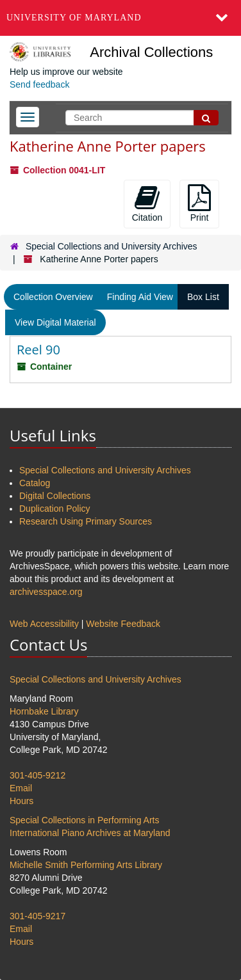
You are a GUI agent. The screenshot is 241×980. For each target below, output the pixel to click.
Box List (203, 297)
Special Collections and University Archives (112, 246)
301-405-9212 (37, 775)
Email (21, 788)
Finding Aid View (140, 297)
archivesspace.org (46, 592)
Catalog (35, 483)
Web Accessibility (44, 624)
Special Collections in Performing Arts (84, 820)
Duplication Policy (55, 509)
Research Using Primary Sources (86, 521)
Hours (21, 801)
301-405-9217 (37, 916)
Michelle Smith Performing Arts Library (86, 865)
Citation (147, 203)
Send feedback (39, 84)
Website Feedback (123, 624)
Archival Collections (151, 52)
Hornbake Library (44, 711)
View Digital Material (55, 322)
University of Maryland (74, 18)
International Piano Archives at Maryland (90, 833)
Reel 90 (38, 350)
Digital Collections (55, 496)
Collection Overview (53, 297)
